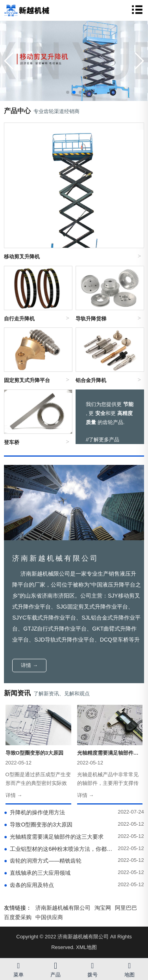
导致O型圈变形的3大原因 (38, 825)
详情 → (29, 665)
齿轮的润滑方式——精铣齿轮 (43, 861)
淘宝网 (103, 908)
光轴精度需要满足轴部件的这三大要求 (54, 837)
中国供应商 (49, 917)
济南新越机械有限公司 (63, 908)
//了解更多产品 (103, 440)
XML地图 (86, 947)
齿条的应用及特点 (29, 885)
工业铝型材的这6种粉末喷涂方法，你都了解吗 (59, 849)
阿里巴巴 (126, 908)
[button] (139, 61)
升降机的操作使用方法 (34, 812)
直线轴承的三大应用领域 (37, 873)
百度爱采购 (18, 917)
